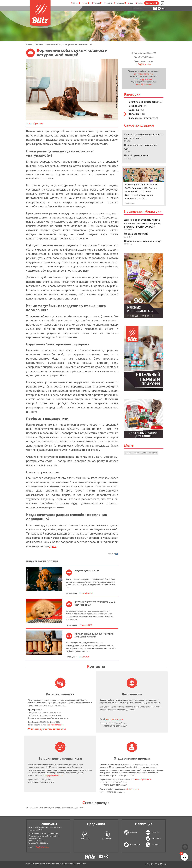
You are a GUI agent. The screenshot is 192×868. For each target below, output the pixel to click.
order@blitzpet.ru (132, 789)
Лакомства (97, 3)
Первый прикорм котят (136, 156)
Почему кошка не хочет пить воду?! (143, 241)
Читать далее (72, 593)
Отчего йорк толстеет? (136, 234)
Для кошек (107, 839)
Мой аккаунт (162, 3)
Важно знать (152, 3)
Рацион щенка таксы (87, 571)
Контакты (139, 3)
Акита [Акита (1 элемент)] (144, 453)
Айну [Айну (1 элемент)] (136, 453)
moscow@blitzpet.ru (143, 780)
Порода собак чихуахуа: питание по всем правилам (94, 636)
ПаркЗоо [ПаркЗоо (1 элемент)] (153, 453)
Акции (131, 3)
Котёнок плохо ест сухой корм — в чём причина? (95, 604)
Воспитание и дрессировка (143, 102)
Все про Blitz (136, 106)
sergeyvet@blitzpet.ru (54, 776)
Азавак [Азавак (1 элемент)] (128, 453)
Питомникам (120, 3)
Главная (127, 832)
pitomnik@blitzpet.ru (114, 719)
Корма (86, 3)
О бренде (76, 3)
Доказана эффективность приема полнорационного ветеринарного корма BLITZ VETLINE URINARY (142, 223)
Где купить (108, 3)
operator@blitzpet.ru (55, 725)
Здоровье (134, 110)
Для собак (85, 839)
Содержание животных (141, 118)
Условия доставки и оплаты (47, 729)
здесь (53, 546)
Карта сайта (81, 864)
